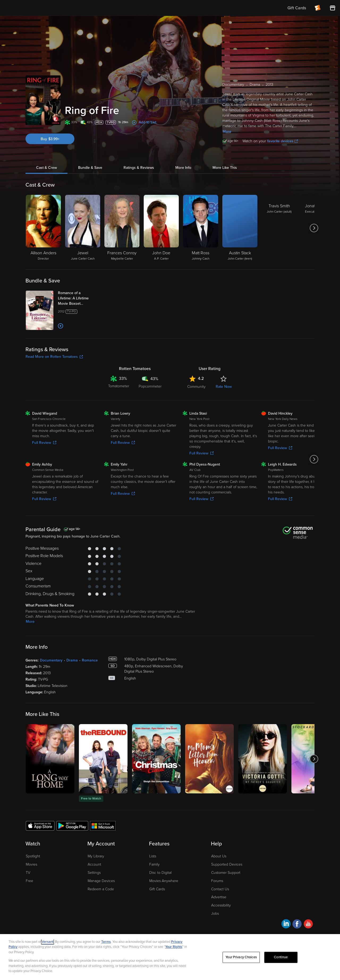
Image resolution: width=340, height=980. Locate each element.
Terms (106, 942)
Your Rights (174, 947)
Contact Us (220, 889)
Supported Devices (227, 864)
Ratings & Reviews (139, 168)
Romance (90, 660)
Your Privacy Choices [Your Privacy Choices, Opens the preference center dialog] (241, 957)
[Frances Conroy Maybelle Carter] (122, 228)
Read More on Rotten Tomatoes (54, 357)
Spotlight (33, 856)
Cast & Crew (46, 168)
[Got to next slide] (314, 228)
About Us (219, 856)
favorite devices (282, 141)
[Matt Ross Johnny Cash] (201, 228)
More (227, 132)
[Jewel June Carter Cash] (83, 228)
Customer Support (226, 873)
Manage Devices (101, 881)
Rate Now (224, 387)
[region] (170, 957)
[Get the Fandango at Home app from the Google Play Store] (72, 826)
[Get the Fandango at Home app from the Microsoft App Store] (103, 826)
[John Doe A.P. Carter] (161, 228)
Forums (217, 881)
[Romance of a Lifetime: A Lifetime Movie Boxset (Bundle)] (79, 298)
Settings (94, 873)
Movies (31, 864)
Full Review (44, 443)
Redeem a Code (101, 889)
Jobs (215, 914)
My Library (96, 856)
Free (29, 881)
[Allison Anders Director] (43, 228)
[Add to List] (61, 326)
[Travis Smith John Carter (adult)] (279, 228)
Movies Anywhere (164, 881)
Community (196, 387)
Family (154, 864)
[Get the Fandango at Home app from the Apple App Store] (40, 826)
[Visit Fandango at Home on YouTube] (308, 925)
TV (28, 873)
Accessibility (221, 905)
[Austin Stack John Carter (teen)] (240, 228)
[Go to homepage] (37, 8)
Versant (48, 942)
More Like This (225, 168)
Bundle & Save (90, 168)
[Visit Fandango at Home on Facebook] (297, 925)
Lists (153, 856)
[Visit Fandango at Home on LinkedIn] (286, 925)
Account (94, 864)
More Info (183, 168)
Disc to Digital (160, 873)
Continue (281, 957)
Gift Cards (157, 889)
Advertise (219, 897)
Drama (72, 660)
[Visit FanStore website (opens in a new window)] (333, 8)
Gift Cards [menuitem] (297, 8)
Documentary (51, 660)
